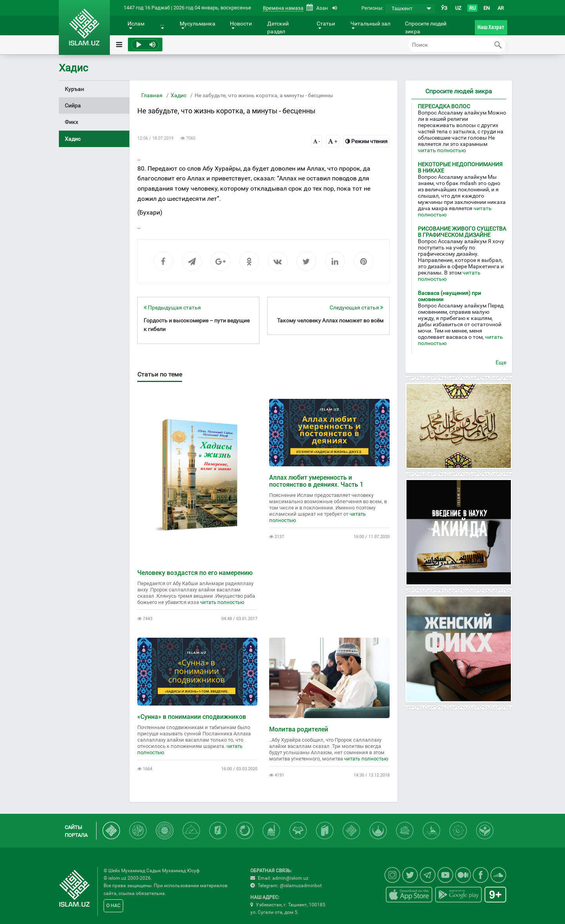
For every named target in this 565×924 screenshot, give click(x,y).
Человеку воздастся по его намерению (195, 573)
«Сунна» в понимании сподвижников (192, 717)
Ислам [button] (136, 24)
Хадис (179, 95)
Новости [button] (241, 24)
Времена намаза (283, 8)
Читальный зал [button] (370, 24)
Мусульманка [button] (198, 24)
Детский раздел (278, 27)
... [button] (162, 24)
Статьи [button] (326, 24)
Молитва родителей (299, 729)
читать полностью (222, 602)
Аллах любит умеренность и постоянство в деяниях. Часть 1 (316, 481)
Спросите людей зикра (426, 27)
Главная (152, 95)
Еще (501, 362)
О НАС (113, 906)
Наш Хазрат (491, 27)
